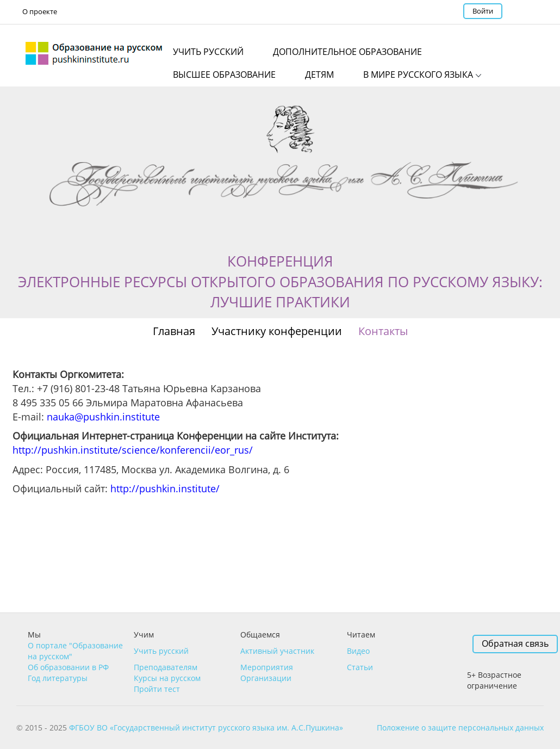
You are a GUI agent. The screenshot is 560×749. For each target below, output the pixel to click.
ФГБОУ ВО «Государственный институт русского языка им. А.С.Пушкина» (206, 728)
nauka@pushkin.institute (103, 417)
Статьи (360, 667)
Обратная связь (515, 643)
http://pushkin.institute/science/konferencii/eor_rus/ (133, 450)
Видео (358, 651)
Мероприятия (267, 667)
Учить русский (161, 651)
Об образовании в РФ (68, 667)
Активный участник (277, 651)
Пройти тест (157, 689)
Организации (266, 678)
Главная (174, 331)
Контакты (383, 331)
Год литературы (58, 678)
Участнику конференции (277, 331)
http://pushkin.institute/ (165, 488)
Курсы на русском (167, 678)
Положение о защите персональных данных (460, 728)
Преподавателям (166, 667)
